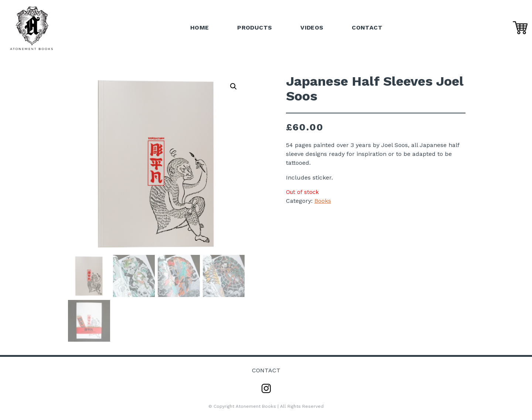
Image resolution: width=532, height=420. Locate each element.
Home (200, 28)
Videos (312, 28)
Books (323, 201)
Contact (367, 28)
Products (255, 28)
